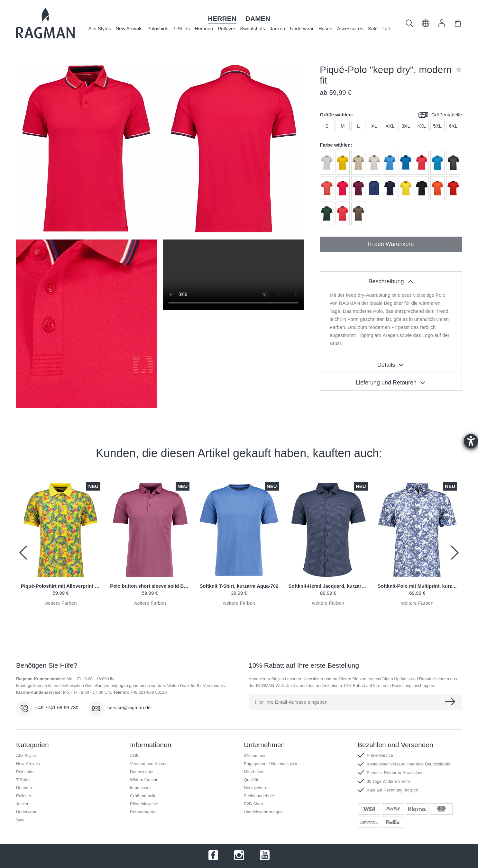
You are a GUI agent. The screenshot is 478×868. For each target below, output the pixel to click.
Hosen (325, 28)
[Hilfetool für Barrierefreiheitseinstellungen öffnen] (471, 441)
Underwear (302, 28)
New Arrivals (129, 28)
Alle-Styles (26, 756)
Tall (386, 28)
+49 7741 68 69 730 (57, 707)
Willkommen (255, 756)
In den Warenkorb (391, 244)
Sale (373, 28)
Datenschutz (142, 772)
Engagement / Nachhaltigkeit (271, 764)
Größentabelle (440, 115)
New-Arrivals (28, 764)
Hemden (204, 28)
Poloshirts (158, 28)
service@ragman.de (129, 707)
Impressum (140, 788)
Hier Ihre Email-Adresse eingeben (291, 702)
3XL (406, 126)
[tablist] (391, 280)
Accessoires (350, 28)
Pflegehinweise (144, 804)
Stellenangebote (259, 796)
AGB (134, 756)
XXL (390, 126)
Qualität (251, 780)
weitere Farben (61, 603)
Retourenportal (144, 812)
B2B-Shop (253, 804)
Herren (222, 18)
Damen (258, 18)
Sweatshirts (253, 28)
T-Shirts (182, 28)
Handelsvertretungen (263, 812)
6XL (453, 126)
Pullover (226, 28)
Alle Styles (99, 28)
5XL (437, 126)
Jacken (278, 28)
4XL (422, 126)
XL (374, 126)
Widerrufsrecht (144, 780)
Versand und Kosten (149, 764)
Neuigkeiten (255, 788)
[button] (426, 26)
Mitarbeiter (254, 772)
